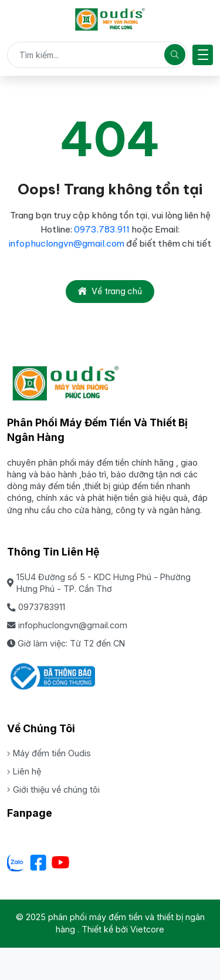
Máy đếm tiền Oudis (49, 753)
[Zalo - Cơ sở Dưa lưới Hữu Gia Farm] (16, 863)
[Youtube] (60, 863)
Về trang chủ (110, 291)
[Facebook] (38, 863)
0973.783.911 (103, 229)
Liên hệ (24, 771)
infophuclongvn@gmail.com (67, 243)
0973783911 (36, 607)
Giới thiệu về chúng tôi (53, 789)
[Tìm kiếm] (175, 55)
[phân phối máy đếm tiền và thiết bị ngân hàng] (110, 19)
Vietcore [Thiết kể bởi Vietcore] (147, 929)
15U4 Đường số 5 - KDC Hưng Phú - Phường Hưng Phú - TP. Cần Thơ (99, 583)
